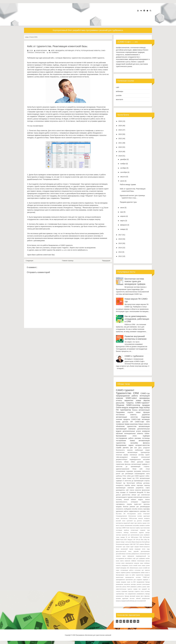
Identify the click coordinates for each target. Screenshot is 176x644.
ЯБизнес (147, 544)
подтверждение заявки (138, 573)
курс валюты (138, 523)
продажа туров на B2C (128, 582)
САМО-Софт (140, 422)
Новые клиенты (144, 424)
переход (147, 485)
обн (128, 568)
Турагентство (40, 53)
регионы (139, 584)
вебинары (120, 91)
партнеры (140, 485)
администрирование (123, 469)
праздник (147, 575)
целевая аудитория (122, 598)
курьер (145, 523)
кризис (133, 485)
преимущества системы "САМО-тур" (137, 577)
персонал (132, 528)
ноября (123, 164)
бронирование (121, 445)
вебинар (139, 483)
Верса (134, 542)
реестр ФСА (126, 587)
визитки (141, 518)
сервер (135, 589)
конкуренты (120, 485)
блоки (134, 469)
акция (118, 518)
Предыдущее (106, 261)
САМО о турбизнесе (134, 356)
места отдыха (120, 525)
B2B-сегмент (135, 537)
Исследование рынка (134, 514)
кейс (53, 51)
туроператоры (120, 594)
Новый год (131, 478)
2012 (120, 256)
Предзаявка (120, 412)
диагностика (126, 495)
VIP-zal (138, 540)
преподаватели (120, 580)
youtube (119, 95)
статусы (118, 591)
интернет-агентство (143, 445)
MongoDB (140, 492)
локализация (141, 561)
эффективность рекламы (138, 511)
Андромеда (145, 417)
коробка (127, 485)
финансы (146, 443)
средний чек (146, 589)
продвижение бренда (143, 582)
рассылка (120, 403)
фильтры (128, 464)
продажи (146, 405)
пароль (118, 573)
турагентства (132, 426)
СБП (134, 544)
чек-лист (132, 598)
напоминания (129, 525)
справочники (120, 464)
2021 (120, 143)
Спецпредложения (121, 516)
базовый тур (121, 483)
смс (140, 589)
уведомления (132, 594)
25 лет (128, 537)
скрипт (147, 455)
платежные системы (137, 455)
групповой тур (131, 521)
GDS (148, 422)
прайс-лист (138, 504)
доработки (146, 415)
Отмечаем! (146, 514)
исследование (120, 558)
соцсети (130, 412)
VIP (134, 540)
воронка (130, 450)
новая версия (143, 400)
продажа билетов (122, 507)
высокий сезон (121, 521)
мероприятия (129, 563)
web (136, 448)
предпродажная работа (127, 396)
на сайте (64, 250)
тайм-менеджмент (122, 457)
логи (148, 523)
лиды (141, 408)
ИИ (124, 514)
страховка (124, 591)
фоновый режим (135, 596)
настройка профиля (139, 525)
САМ (131, 544)
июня (122, 208)
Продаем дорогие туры (128, 202)
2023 (120, 134)
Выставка (119, 514)
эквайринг (147, 535)
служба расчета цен (124, 448)
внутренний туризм (127, 549)
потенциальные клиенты (91, 51)
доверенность (135, 554)
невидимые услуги (127, 565)
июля (122, 181)
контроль (119, 462)
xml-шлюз (129, 542)
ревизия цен (134, 507)
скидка (147, 462)
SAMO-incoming (133, 405)
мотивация (70, 51)
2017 (120, 235)
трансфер (146, 509)
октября (123, 168)
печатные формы (122, 455)
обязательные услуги (136, 568)
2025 (120, 126)
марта (122, 221)
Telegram (130, 540)
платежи (119, 419)
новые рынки (146, 565)
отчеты (78, 51)
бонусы (135, 410)
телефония (120, 424)
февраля (123, 225)
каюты (122, 561)
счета (148, 474)
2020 (120, 147)
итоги (135, 436)
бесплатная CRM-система (129, 518)
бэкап (118, 549)
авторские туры (121, 547)
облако (126, 462)
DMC (148, 511)
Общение (120, 405)
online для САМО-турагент (136, 476)
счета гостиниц (145, 591)
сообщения (128, 509)
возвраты (147, 518)
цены (142, 535)
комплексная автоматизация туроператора (133, 452)
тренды (147, 533)
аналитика (134, 424)
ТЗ (145, 492)
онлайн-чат (146, 568)
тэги (126, 594)
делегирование (145, 551)
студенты (137, 591)
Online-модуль (122, 408)
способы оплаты (137, 509)
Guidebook (133, 492)
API (132, 422)
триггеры (119, 535)
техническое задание (137, 533)
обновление (120, 426)
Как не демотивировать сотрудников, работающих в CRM (137, 319)
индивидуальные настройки (140, 460)
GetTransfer (146, 537)
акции (128, 547)
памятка (147, 570)
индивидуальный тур (143, 556)
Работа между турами (128, 184)
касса (118, 561)
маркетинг (129, 400)
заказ (124, 556)
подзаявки (130, 471)
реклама (138, 438)
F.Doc (124, 476)
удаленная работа (122, 511)
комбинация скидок (142, 450)
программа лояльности (142, 471)
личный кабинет (130, 500)
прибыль (126, 530)
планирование (121, 471)
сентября (124, 172)
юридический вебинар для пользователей (133, 601)
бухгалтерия (131, 483)
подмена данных (126, 573)
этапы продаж (120, 537)
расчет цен (120, 474)
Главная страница (68, 261)
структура (131, 591)
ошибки (147, 525)
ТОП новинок (140, 544)
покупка (129, 504)
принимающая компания (125, 488)
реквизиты (134, 587)
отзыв (148, 469)
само (148, 587)
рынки (144, 587)
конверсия (146, 431)
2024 (120, 130)
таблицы (126, 533)
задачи (131, 445)
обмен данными (137, 462)
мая (122, 212)
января (123, 229)
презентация (120, 577)
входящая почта (140, 549)
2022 (120, 139)
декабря (123, 159)
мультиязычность (122, 502)
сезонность (120, 509)
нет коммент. (54, 53)
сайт (118, 87)
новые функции (143, 412)
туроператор (125, 410)
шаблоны (119, 476)
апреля (123, 216)
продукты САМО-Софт (132, 419)
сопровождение (140, 474)
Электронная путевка (135, 516)
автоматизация (144, 410)
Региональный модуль (123, 544)
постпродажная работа (125, 438)
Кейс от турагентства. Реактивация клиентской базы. (58, 46)
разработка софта (143, 488)
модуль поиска (144, 500)
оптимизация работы (127, 570)
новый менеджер (121, 568)
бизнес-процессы (145, 547)
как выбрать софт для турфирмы (135, 558)
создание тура (145, 530)
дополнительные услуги (132, 431)
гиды (148, 549)
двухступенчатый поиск (124, 551)
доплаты (139, 521)
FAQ (141, 537)
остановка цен (139, 570)
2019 (120, 152)
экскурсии (134, 457)
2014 (120, 248)
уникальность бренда (122, 596)
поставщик (119, 530)
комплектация (138, 497)
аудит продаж (135, 547)
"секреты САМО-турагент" (138, 403)
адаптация (147, 516)
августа (123, 177)
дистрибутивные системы (123, 554)
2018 (120, 156)
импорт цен (136, 495)
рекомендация (145, 507)
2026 (120, 121)
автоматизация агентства (127, 417)
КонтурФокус (146, 542)
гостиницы (146, 438)
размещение (120, 584)
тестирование (121, 441)
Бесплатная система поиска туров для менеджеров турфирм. (135, 281)
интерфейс (146, 521)
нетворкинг (134, 502)
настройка (134, 443)
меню (123, 563)
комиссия (127, 561)
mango (122, 542)
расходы (133, 584)
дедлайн (136, 551)
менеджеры (60, 51)
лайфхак (134, 561)
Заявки (127, 424)
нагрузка (137, 563)
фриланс (147, 596)
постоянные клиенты (126, 415)
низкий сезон (137, 565)
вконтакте (120, 99)
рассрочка (127, 584)
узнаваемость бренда (143, 594)
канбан (148, 558)
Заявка (132, 441)
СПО (137, 478)
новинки (119, 398)
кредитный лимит (129, 523)
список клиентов (135, 490)
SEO (125, 540)
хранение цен (126, 535)
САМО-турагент (125, 390)
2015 (120, 243)
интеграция (145, 396)
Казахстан (139, 542)
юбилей (138, 598)
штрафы (123, 492)
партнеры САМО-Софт (123, 528)
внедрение (134, 408)
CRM (136, 393)
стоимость (119, 533)
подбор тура (139, 528)
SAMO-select (131, 398)
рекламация (129, 474)
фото (142, 596)
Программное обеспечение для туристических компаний (93, 635)
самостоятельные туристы (124, 589)
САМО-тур (145, 393)
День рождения (144, 448)
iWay (146, 540)
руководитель (120, 490)
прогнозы (147, 504)
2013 (120, 252)
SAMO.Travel (120, 540)
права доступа (122, 422)
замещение (131, 556)
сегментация (134, 530)
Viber (142, 540)
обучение (119, 433)
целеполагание (135, 535)
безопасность (120, 450)
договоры (147, 483)
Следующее (29, 261)
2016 (120, 239)
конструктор (119, 523)
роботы (140, 587)
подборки (146, 436)
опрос (118, 570)
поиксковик (146, 528)
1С (127, 492)
